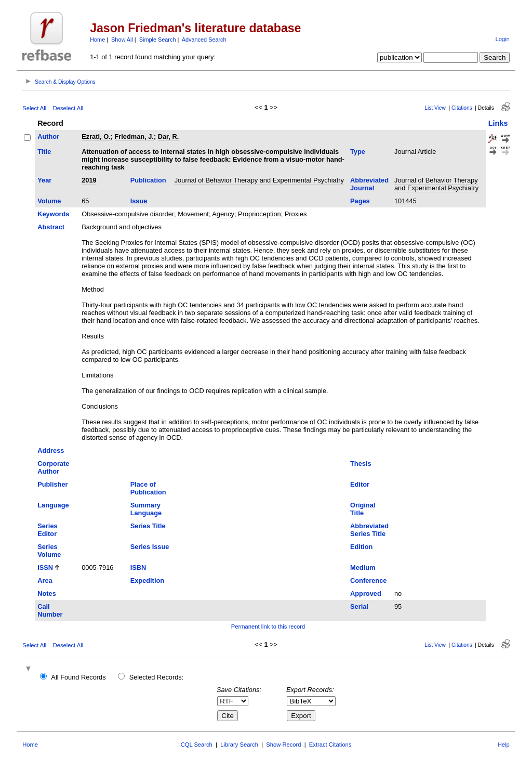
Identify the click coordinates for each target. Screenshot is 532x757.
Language (53, 505)
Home (97, 40)
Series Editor (47, 530)
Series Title (148, 526)
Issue (139, 201)
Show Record (283, 745)
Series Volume (49, 551)
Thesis (361, 464)
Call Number (50, 610)
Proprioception (260, 214)
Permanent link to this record (268, 627)
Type (358, 152)
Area (45, 580)
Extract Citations (330, 745)
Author (48, 136)
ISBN (138, 567)
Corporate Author (53, 467)
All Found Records (78, 677)
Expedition (147, 580)
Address (51, 451)
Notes (47, 593)
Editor (360, 484)
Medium (363, 567)
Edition (361, 547)
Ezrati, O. (96, 136)
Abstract (51, 227)
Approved (366, 593)
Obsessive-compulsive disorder (128, 214)
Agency (223, 214)
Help (504, 745)
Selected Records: (157, 677)
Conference (368, 580)
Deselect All (68, 108)
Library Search (239, 745)
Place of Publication (148, 488)
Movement (193, 214)
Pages (360, 201)
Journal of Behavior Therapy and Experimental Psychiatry (259, 180)
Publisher (52, 484)
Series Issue (150, 547)
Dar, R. (169, 136)
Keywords (53, 214)
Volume (49, 201)
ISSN (45, 567)
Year (44, 180)
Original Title (363, 509)
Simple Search (158, 40)
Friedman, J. (134, 136)
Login (502, 39)
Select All (34, 108)
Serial (359, 606)
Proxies (296, 214)
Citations (462, 108)
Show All (122, 40)
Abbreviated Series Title (369, 530)
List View (435, 108)
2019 (89, 180)
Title (44, 152)
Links (498, 123)
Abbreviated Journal (369, 184)
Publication (148, 180)
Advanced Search (204, 40)
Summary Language (146, 509)
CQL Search (197, 745)
